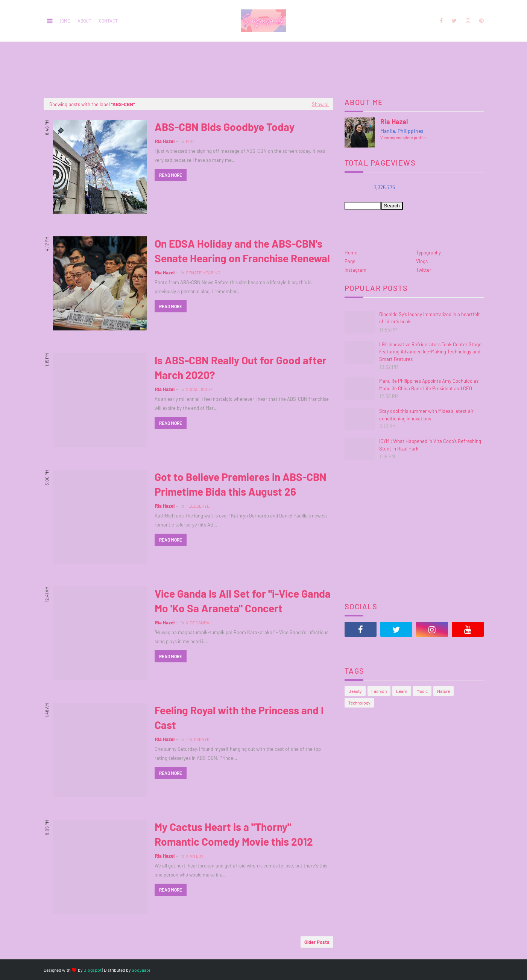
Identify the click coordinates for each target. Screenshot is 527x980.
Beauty (355, 691)
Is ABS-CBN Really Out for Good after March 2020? (241, 367)
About (84, 21)
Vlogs (422, 261)
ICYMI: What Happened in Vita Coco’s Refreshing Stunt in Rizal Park (430, 445)
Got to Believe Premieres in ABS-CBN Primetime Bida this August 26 (241, 484)
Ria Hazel (165, 141)
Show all (321, 104)
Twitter (424, 270)
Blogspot (93, 970)
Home (64, 21)
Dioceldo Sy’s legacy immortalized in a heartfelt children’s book (430, 318)
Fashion (379, 691)
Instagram (355, 270)
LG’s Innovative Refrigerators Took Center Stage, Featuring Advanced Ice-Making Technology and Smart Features (431, 352)
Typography (428, 253)
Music (422, 691)
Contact (108, 21)
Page (350, 261)
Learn (402, 691)
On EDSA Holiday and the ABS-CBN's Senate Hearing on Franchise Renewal (242, 251)
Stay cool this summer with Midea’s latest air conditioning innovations (426, 415)
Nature (443, 691)
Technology (359, 703)
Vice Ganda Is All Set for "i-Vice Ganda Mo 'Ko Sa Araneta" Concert (243, 601)
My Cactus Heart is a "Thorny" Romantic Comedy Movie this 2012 (234, 834)
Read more (171, 175)
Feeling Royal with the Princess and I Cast (239, 717)
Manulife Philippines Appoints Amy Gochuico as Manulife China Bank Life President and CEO (429, 385)
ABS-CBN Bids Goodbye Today (225, 127)
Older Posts (317, 942)
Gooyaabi (141, 970)
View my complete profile (403, 138)
